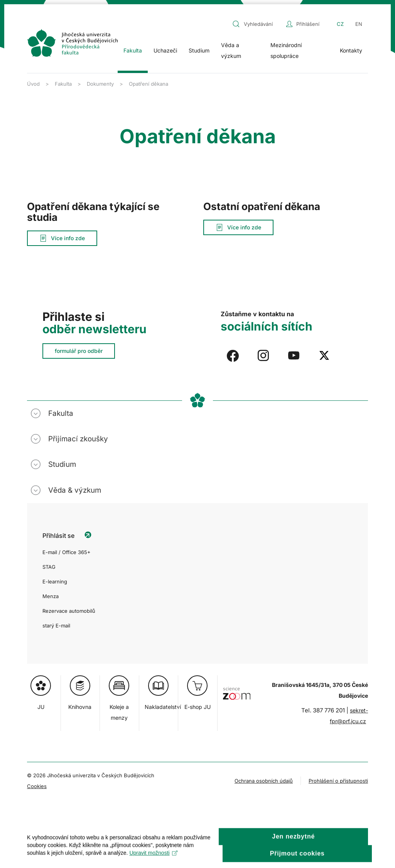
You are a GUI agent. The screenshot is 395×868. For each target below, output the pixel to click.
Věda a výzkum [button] (231, 50)
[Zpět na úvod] (72, 43)
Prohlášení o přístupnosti (338, 781)
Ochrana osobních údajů (264, 781)
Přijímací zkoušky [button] (78, 439)
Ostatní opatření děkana (262, 206)
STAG (49, 567)
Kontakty (351, 50)
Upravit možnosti (153, 860)
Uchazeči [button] (165, 50)
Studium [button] (199, 50)
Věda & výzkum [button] (75, 490)
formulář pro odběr (79, 351)
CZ (340, 24)
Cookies (37, 786)
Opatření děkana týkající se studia (93, 212)
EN (359, 24)
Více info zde (62, 238)
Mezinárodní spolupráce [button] (286, 50)
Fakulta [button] (133, 50)
